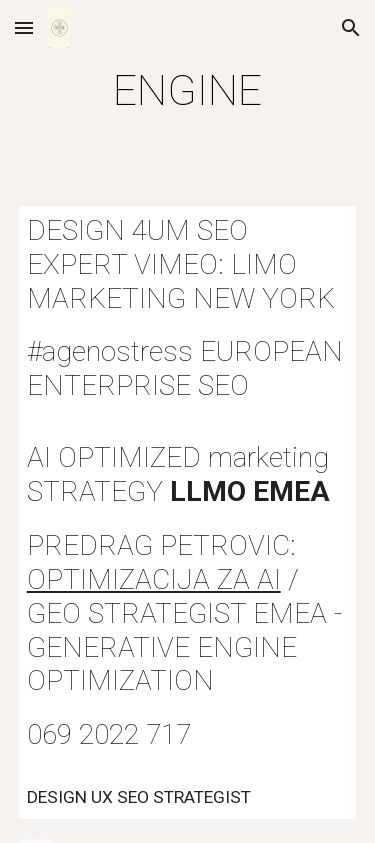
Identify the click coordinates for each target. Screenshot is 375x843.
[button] (24, 27)
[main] (188, 90)
